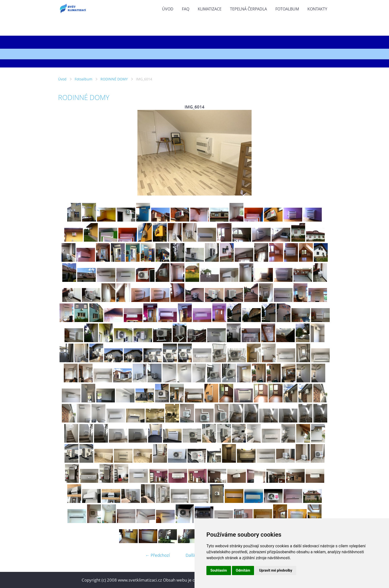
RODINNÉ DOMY (114, 79)
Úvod (168, 9)
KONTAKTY (317, 9)
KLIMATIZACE (210, 9)
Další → (193, 555)
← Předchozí (158, 555)
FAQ (186, 9)
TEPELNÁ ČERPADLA (248, 9)
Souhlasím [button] (219, 570)
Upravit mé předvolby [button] (276, 570)
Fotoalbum (287, 9)
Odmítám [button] (243, 570)
